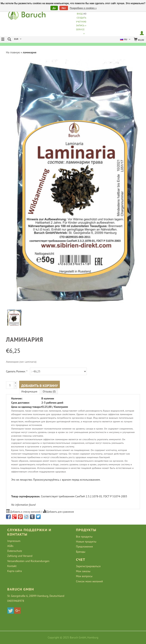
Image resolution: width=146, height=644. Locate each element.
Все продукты (84, 537)
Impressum (14, 541)
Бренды (81, 552)
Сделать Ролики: (17, 371)
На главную (13, 52)
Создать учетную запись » (81, 22)
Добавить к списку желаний (24, 511)
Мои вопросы (84, 576)
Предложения (84, 546)
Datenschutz (15, 551)
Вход (80, 14)
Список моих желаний (89, 581)
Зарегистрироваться (88, 566)
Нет (64, 8)
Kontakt (12, 566)
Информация (29, 391)
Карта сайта (15, 571)
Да (54, 8)
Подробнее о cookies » (83, 8)
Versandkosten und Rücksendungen (28, 561)
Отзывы (49, 391)
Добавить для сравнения (58, 511)
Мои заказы (83, 571)
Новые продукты (86, 542)
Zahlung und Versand (20, 556)
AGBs (10, 546)
